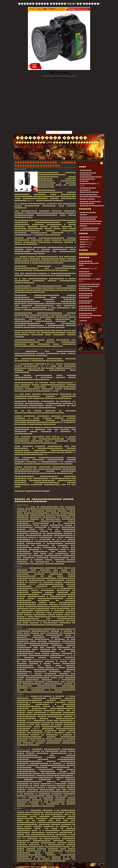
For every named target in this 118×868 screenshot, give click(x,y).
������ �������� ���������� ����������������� (92, 204)
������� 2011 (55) (88, 237)
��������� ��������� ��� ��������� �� (88, 308)
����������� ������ (51, 138)
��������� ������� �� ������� (86, 296)
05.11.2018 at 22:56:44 (24, 749)
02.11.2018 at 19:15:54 (23, 507)
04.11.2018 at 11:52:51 (23, 696)
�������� (86, 170)
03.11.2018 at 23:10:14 (23, 568)
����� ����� (87, 199)
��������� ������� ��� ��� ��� (89, 263)
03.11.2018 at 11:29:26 (22, 629)
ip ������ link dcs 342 (88, 268)
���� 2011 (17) (86, 242)
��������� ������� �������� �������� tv (90, 316)
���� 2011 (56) (86, 244)
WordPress (73, 867)
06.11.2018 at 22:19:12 (23, 810)
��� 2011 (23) (85, 247)
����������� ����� (38, 491)
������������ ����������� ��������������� (91, 219)
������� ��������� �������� (86, 274)
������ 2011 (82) (87, 239)
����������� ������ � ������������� (89, 190)
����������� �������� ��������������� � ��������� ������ (91, 177)
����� (83, 250)
